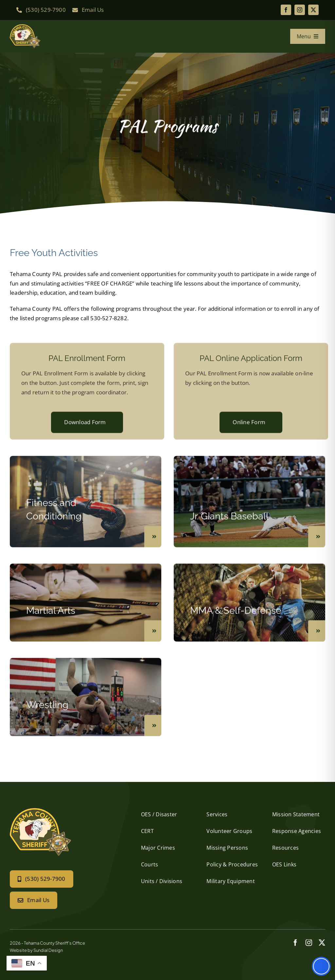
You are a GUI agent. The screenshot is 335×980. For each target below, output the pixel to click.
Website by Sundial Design (36, 950)
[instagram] (300, 10)
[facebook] (286, 10)
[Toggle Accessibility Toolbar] (321, 966)
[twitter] (313, 10)
